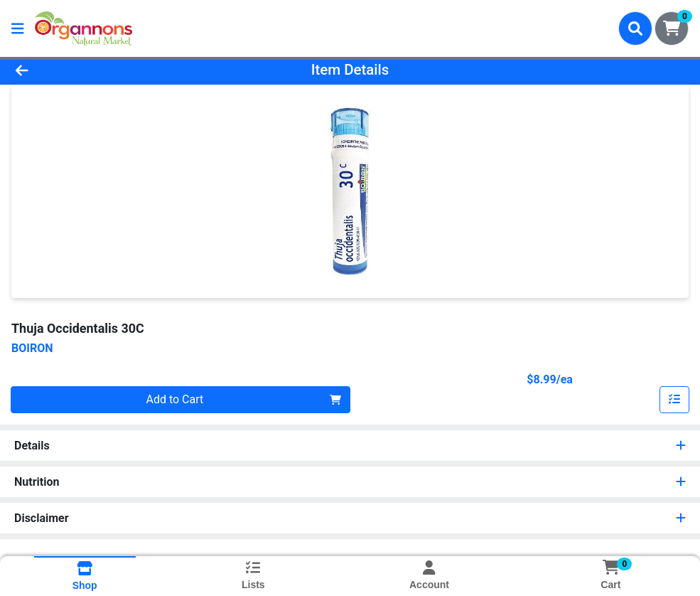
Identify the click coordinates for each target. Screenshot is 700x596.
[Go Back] (96, 70)
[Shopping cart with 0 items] (672, 28)
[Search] (635, 28)
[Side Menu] (18, 28)
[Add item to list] (674, 400)
